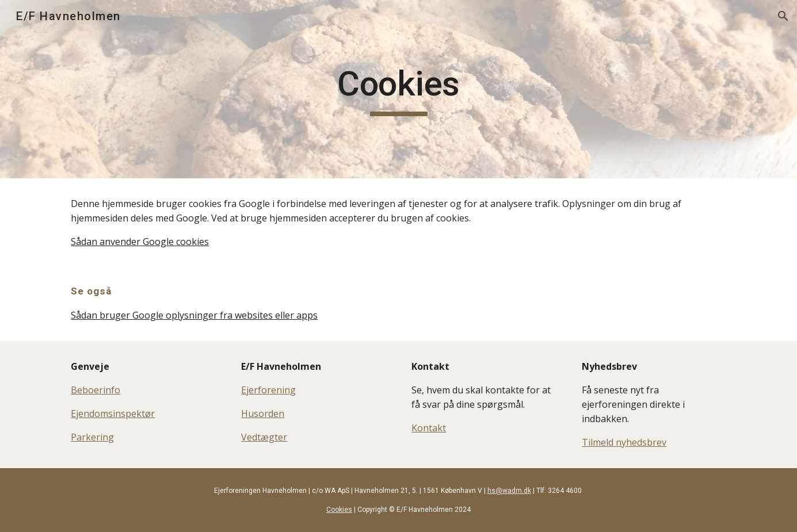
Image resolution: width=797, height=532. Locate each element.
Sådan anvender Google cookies (140, 242)
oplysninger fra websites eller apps (241, 315)
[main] (398, 89)
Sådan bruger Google (117, 315)
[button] (783, 16)
